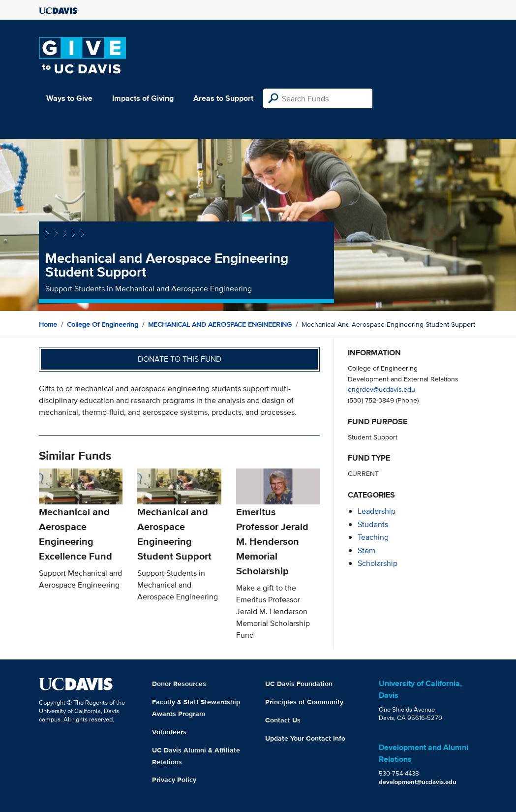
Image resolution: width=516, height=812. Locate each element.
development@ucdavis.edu (418, 782)
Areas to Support (223, 98)
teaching (373, 537)
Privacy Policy (174, 780)
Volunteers (169, 732)
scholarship (378, 563)
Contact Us (283, 720)
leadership (377, 511)
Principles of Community (304, 702)
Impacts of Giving (143, 98)
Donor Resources (179, 684)
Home (48, 324)
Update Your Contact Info (305, 738)
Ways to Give (69, 98)
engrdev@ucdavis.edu (381, 389)
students (373, 524)
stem (366, 550)
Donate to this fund (180, 359)
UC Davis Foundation (299, 684)
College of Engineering (103, 324)
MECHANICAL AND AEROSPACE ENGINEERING (220, 324)
